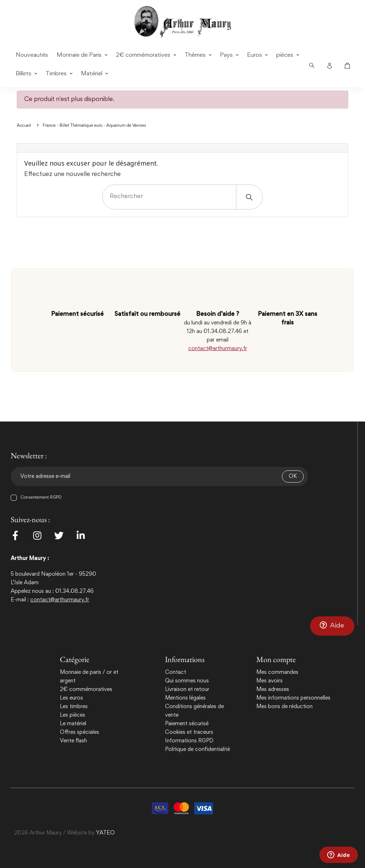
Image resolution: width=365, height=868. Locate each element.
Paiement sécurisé (187, 724)
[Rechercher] (182, 197)
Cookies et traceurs (189, 732)
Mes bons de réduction (284, 707)
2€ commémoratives (86, 690)
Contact (176, 672)
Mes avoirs (269, 681)
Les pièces (73, 715)
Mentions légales (185, 698)
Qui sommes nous (187, 681)
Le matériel (73, 724)
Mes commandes (277, 672)
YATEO (105, 833)
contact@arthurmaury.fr (218, 349)
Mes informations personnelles (293, 698)
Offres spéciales (79, 732)
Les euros (71, 698)
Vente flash (73, 741)
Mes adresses (273, 690)
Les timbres (74, 707)
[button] (332, 626)
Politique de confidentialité (197, 750)
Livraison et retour (187, 690)
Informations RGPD (189, 741)
